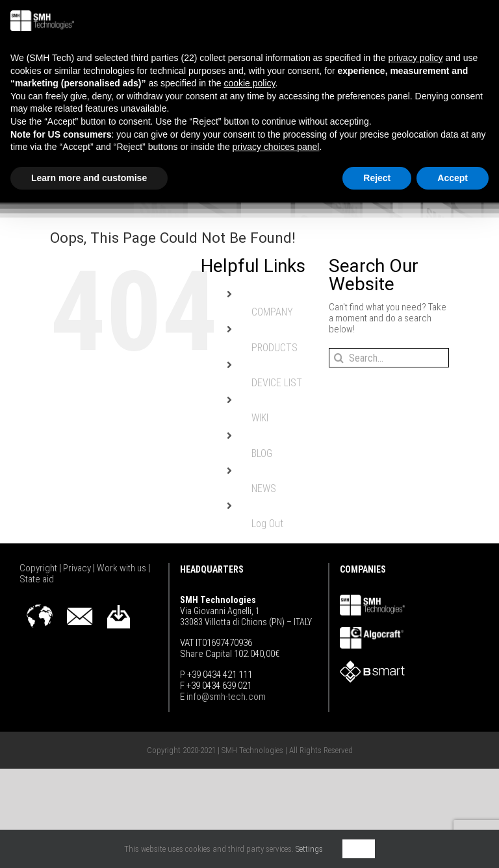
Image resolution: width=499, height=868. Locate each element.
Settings (309, 849)
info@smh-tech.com (225, 697)
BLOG (262, 453)
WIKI (260, 418)
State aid (37, 579)
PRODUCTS (275, 348)
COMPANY (272, 312)
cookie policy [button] (249, 83)
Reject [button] (377, 178)
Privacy (78, 568)
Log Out (267, 524)
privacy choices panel (276, 147)
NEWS (264, 489)
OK (359, 849)
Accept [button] (453, 178)
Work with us (122, 568)
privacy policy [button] (416, 58)
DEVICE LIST (277, 383)
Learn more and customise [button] (89, 178)
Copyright (39, 568)
